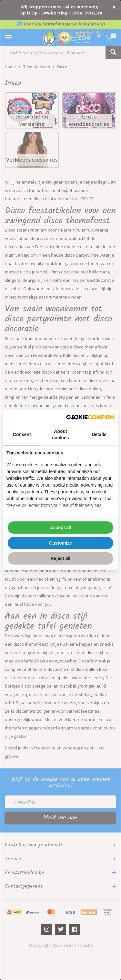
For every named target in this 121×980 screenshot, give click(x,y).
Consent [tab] (22, 434)
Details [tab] (99, 434)
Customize (60, 543)
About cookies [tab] (60, 434)
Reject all (60, 558)
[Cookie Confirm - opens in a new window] (90, 417)
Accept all (60, 528)
